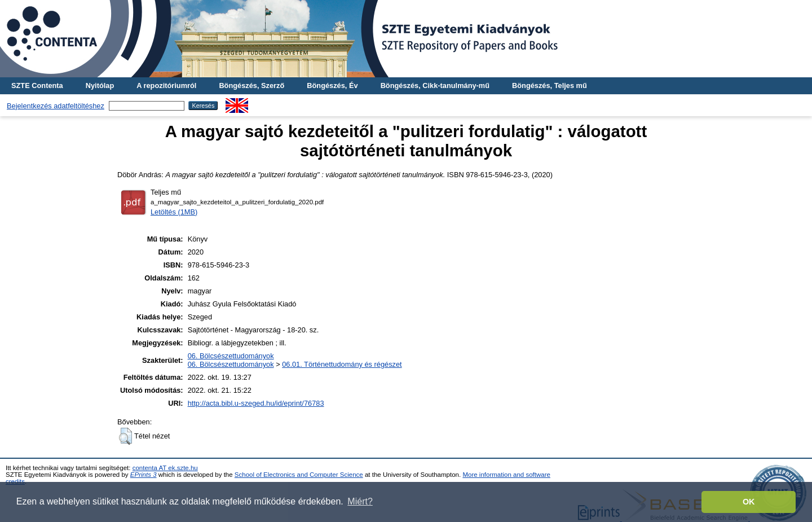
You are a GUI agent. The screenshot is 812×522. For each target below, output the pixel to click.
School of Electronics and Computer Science (299, 475)
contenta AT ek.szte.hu (165, 468)
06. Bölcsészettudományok (231, 356)
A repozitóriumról (166, 85)
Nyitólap (100, 85)
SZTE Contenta (37, 85)
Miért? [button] (360, 501)
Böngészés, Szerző (251, 85)
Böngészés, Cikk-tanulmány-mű (435, 85)
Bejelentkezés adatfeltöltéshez (56, 106)
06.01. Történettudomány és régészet (342, 364)
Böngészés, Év (332, 85)
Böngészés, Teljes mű (550, 85)
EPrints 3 (144, 475)
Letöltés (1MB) (174, 212)
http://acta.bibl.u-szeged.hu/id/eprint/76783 (256, 403)
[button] (125, 436)
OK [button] (749, 502)
